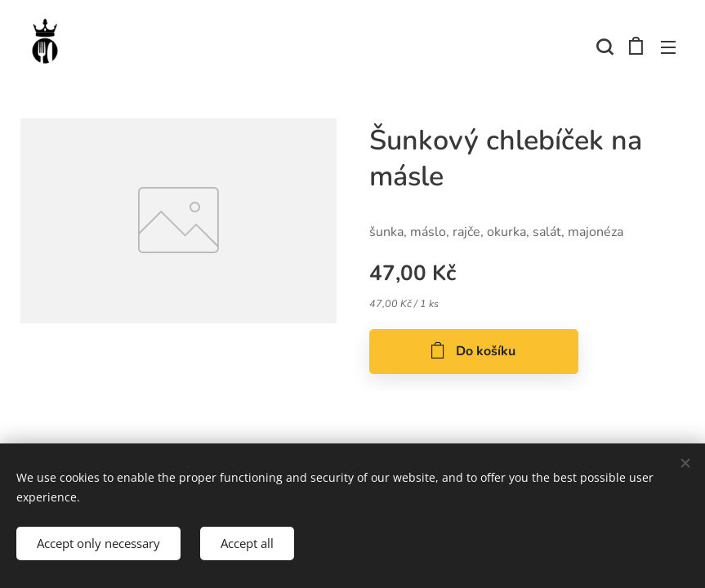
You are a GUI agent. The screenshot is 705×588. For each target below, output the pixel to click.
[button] (603, 47)
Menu (668, 47)
